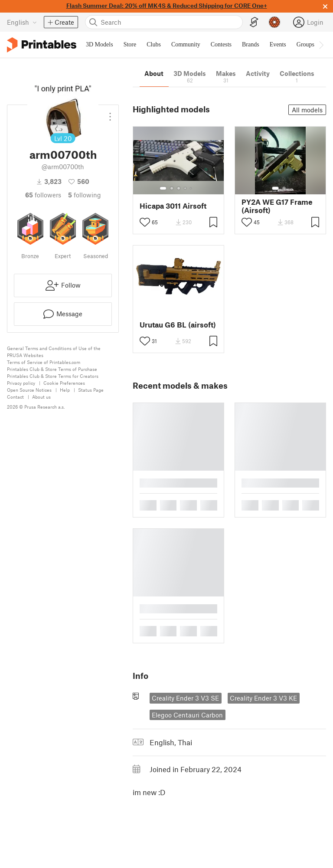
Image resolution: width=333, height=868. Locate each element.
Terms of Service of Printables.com (44, 362)
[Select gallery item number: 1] (163, 188)
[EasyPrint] (254, 22)
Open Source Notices (29, 390)
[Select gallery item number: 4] (186, 188)
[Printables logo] (42, 45)
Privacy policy (21, 383)
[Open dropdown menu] (110, 113)
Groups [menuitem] (305, 44)
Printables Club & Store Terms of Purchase (52, 369)
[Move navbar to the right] (321, 45)
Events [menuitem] (278, 44)
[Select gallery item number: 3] (179, 188)
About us (41, 397)
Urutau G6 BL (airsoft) (178, 325)
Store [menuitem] (130, 44)
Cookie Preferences (64, 383)
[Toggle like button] (145, 222)
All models (307, 110)
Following (85, 195)
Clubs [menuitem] (154, 44)
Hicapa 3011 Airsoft (173, 206)
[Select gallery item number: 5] (192, 188)
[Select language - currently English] (22, 22)
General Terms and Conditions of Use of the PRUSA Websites (54, 352)
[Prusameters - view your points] (274, 22)
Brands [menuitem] (251, 44)
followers (43, 195)
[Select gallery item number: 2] (172, 188)
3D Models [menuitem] (100, 44)
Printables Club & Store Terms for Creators (53, 376)
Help (65, 390)
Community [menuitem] (186, 44)
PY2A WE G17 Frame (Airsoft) (277, 206)
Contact (15, 397)
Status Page (91, 390)
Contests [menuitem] (221, 44)
